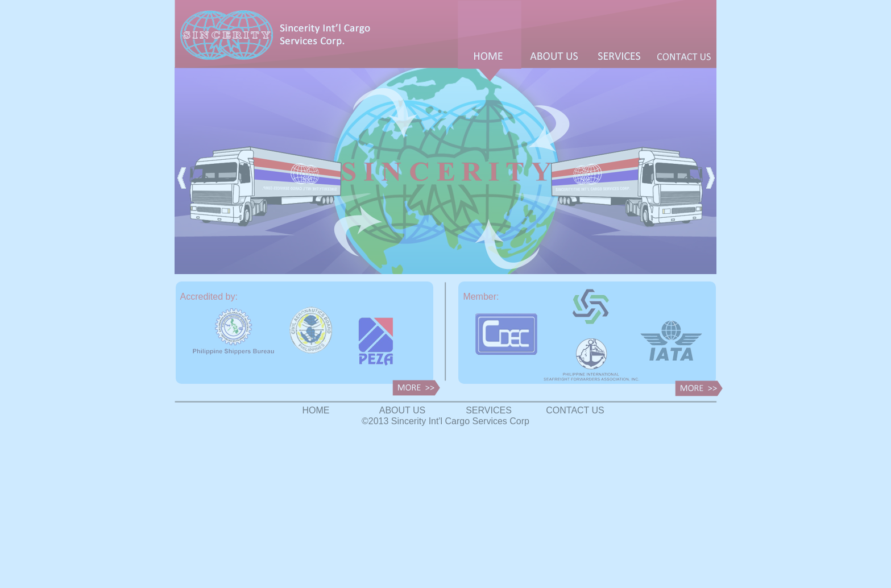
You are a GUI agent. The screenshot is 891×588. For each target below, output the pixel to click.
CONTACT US (575, 410)
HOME (316, 410)
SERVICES (489, 410)
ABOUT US (403, 410)
